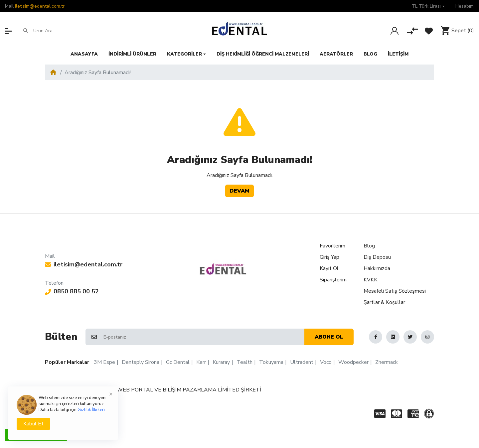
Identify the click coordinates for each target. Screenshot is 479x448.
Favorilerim (332, 246)
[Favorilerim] (429, 31)
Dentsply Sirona (141, 362)
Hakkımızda (377, 268)
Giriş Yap (329, 257)
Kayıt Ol (329, 268)
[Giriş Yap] (395, 31)
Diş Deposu (377, 257)
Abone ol (329, 337)
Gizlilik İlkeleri (91, 410)
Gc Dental (178, 362)
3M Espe (104, 362)
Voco (326, 362)
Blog (369, 246)
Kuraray (221, 362)
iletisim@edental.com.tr (40, 6)
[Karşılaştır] (412, 31)
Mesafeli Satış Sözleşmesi (395, 291)
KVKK (370, 280)
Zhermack (387, 362)
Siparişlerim (333, 280)
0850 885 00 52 (72, 291)
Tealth (244, 362)
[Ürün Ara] (59, 31)
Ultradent (302, 362)
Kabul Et (33, 424)
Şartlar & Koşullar (384, 302)
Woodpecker (353, 362)
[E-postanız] (204, 337)
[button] (428, 6)
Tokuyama (271, 362)
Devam (239, 191)
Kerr (201, 362)
